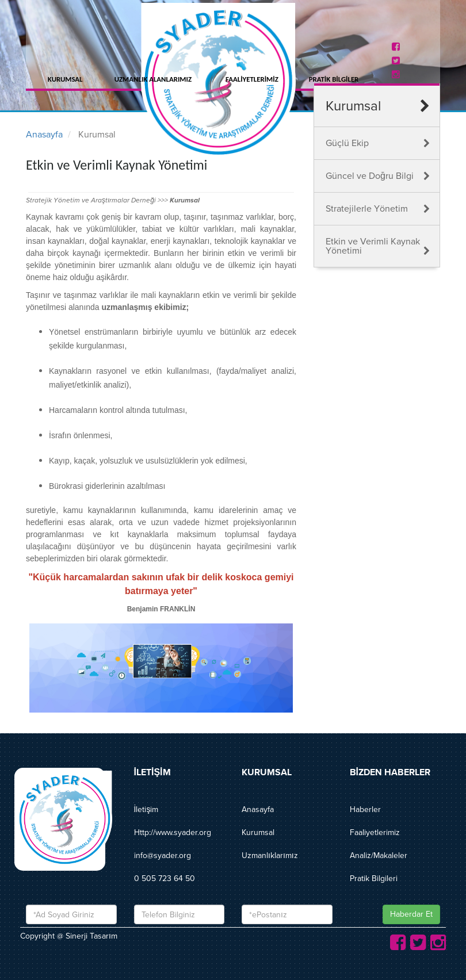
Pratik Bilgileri (374, 878)
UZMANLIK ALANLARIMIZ (153, 79)
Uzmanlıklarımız (270, 855)
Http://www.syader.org (173, 832)
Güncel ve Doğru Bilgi (370, 176)
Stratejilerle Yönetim (367, 209)
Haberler (365, 809)
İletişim (146, 809)
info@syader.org (163, 855)
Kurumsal (258, 832)
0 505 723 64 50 (165, 878)
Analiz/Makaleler (379, 855)
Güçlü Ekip (347, 143)
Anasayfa (44, 135)
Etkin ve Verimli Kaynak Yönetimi (373, 246)
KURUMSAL (65, 79)
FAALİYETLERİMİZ (252, 79)
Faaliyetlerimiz (375, 832)
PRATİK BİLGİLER (334, 79)
